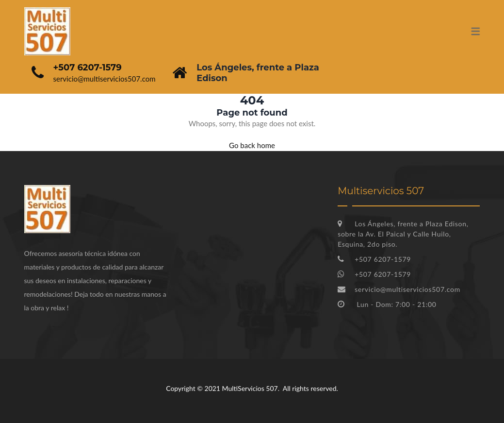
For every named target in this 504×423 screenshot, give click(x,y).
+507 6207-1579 (88, 68)
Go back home (252, 145)
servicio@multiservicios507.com (105, 79)
